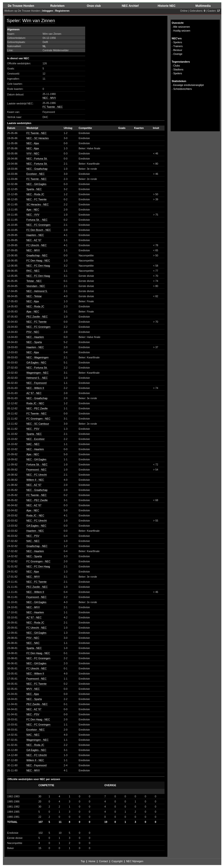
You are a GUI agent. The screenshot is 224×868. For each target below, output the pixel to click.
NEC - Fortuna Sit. (37, 159)
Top (83, 861)
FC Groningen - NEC (38, 419)
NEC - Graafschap (37, 169)
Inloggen (48, 11)
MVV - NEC (33, 689)
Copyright (117, 861)
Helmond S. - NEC (37, 378)
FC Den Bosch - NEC (39, 230)
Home (92, 861)
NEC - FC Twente (37, 199)
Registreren (62, 11)
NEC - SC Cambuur (38, 424)
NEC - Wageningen (37, 357)
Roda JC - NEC (35, 403)
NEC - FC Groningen (38, 225)
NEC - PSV (33, 429)
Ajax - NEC (33, 210)
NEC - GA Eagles (36, 184)
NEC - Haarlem (35, 337)
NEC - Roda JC (35, 194)
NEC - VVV (33, 215)
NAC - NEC (33, 444)
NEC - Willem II (35, 388)
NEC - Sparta (34, 342)
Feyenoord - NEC (37, 470)
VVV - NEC (33, 153)
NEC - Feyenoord (37, 383)
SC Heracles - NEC (38, 204)
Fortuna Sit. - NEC (37, 220)
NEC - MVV (49, 98)
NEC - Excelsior (36, 439)
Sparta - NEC (34, 189)
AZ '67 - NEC (34, 393)
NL (44, 46)
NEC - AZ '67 (34, 240)
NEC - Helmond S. (37, 291)
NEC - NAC (33, 643)
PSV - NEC (33, 332)
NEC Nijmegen (135, 861)
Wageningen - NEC (37, 373)
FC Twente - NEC (53, 107)
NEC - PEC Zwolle (37, 408)
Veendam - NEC (36, 286)
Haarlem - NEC (35, 235)
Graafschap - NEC (37, 255)
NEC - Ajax (33, 143)
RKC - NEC (33, 271)
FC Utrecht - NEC (37, 245)
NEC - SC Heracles (38, 138)
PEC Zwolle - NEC (37, 317)
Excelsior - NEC (36, 174)
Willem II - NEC (35, 480)
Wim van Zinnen (39, 21)
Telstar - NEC (34, 281)
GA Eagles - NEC (36, 362)
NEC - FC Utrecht (37, 475)
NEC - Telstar (34, 296)
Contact (104, 861)
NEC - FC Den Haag (38, 266)
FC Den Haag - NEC (38, 261)
